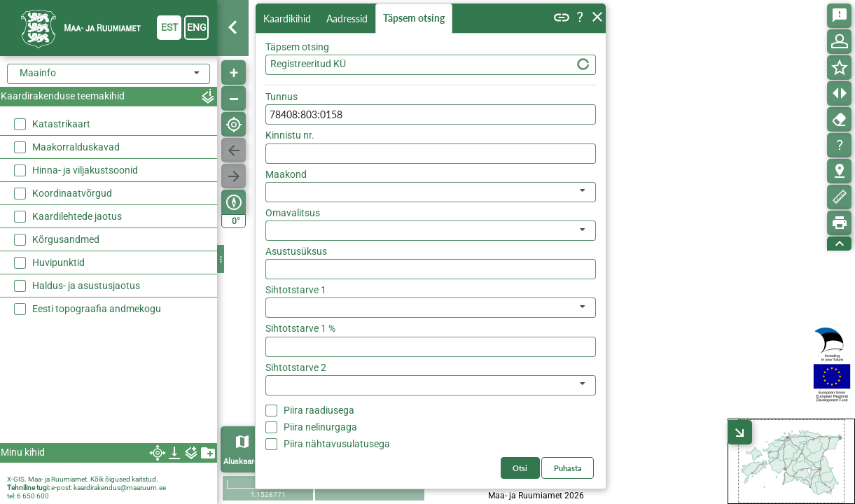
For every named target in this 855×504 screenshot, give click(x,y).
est (169, 27)
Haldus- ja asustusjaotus (86, 286)
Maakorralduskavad (76, 147)
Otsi (576, 93)
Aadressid (350, 19)
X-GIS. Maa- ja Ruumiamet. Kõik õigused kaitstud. (83, 479)
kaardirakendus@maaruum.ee (120, 488)
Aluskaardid (244, 462)
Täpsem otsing (417, 19)
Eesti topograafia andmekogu (97, 309)
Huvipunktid (58, 262)
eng (197, 27)
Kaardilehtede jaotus (77, 216)
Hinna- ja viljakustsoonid (85, 170)
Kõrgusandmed (66, 239)
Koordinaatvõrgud (72, 193)
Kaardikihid (289, 18)
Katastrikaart (61, 124)
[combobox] (109, 74)
